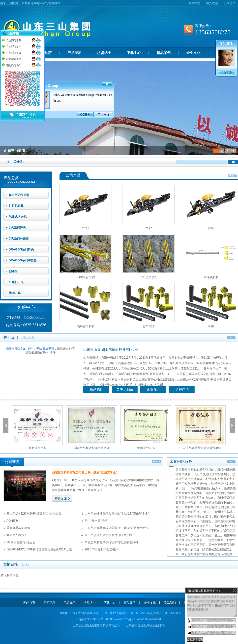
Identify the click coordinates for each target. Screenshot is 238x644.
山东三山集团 (14, 151)
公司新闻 (12, 462)
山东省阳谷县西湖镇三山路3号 (145, 625)
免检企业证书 (146, 448)
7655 (211, 228)
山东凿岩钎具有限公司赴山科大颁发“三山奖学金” (85, 472)
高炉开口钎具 (86, 326)
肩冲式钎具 (211, 277)
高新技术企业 (37, 448)
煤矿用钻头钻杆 (19, 195)
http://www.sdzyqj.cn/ (122, 619)
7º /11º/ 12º (149, 277)
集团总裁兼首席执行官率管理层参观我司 (111, 542)
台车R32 (148, 326)
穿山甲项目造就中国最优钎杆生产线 (108, 535)
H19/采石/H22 (86, 277)
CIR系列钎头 (17, 228)
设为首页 (230, 3)
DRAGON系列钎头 (21, 249)
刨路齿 (13, 271)
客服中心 (26, 307)
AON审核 (13, 521)
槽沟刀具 (15, 293)
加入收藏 (212, 3)
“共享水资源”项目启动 (21, 542)
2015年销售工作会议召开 (101, 549)
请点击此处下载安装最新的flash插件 (50, 351)
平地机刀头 (16, 282)
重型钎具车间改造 (18, 528)
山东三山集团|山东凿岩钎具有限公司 (111, 350)
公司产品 (73, 175)
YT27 (148, 228)
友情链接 (11, 564)
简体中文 (194, 3)
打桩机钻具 (16, 206)
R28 (211, 326)
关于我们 (11, 337)
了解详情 (182, 389)
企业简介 (153, 389)
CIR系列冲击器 (19, 239)
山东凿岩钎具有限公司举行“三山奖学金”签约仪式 (117, 528)
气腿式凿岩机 (18, 217)
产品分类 (11, 178)
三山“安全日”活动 (96, 521)
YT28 (86, 228)
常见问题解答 (181, 461)
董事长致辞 (125, 389)
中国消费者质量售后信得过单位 (200, 448)
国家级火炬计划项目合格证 (92, 448)
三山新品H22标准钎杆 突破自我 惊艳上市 (34, 514)
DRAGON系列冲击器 (23, 260)
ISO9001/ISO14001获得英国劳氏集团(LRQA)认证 (39, 549)
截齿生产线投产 (17, 535)
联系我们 (96, 389)
